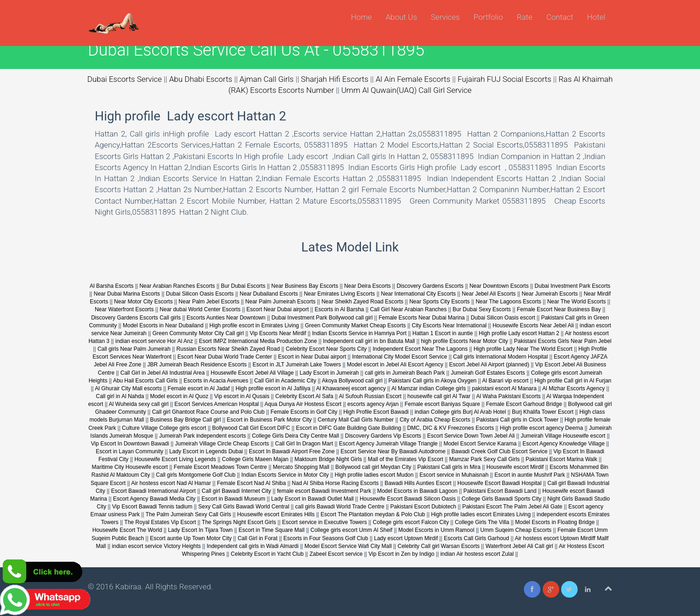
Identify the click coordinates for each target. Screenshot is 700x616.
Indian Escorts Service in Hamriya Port (359, 333)
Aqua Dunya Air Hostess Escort (303, 404)
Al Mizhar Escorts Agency (574, 388)
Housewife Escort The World (127, 530)
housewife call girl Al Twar (439, 396)
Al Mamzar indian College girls (429, 388)
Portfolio (488, 17)
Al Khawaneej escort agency (351, 388)
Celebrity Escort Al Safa (304, 396)
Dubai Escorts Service (125, 79)
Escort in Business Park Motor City (269, 420)
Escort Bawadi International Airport (154, 491)
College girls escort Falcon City (411, 522)
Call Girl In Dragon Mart (304, 444)
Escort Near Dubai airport (278, 309)
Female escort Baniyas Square (442, 404)
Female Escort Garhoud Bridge (524, 404)
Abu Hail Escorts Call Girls (146, 381)
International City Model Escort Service (400, 357)
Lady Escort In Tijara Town (200, 530)
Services (445, 17)
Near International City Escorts (418, 294)
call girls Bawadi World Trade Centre (340, 507)
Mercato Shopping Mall (301, 467)
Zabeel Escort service (336, 554)
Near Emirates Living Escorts (340, 294)
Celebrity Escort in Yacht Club (267, 554)
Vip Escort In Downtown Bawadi (130, 444)
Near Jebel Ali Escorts (489, 294)
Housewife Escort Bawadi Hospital (500, 483)
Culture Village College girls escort (164, 428)
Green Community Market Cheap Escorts (355, 325)
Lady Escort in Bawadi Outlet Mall (313, 499)
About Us (401, 17)
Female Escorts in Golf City (304, 412)
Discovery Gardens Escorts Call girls (136, 318)
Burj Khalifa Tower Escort (543, 412)
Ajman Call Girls (267, 79)
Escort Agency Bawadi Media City (154, 499)
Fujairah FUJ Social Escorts (505, 79)
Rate (524, 17)
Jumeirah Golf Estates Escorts (488, 373)
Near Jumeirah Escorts (550, 294)
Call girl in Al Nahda (120, 396)
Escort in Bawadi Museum (233, 499)
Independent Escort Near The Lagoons (420, 349)
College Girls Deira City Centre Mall (295, 436)
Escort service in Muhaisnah (454, 475)
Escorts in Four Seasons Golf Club (326, 538)
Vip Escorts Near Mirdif (278, 333)
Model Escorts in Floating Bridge (555, 522)
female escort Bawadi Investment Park (324, 491)
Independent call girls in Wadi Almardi (252, 546)
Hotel (596, 17)
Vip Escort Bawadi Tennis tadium (152, 507)
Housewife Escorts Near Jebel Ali (533, 325)
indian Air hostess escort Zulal (477, 554)
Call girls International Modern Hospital (500, 357)
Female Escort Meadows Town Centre (221, 467)
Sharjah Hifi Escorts (335, 79)
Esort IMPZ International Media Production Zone (258, 341)
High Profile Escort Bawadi (376, 412)
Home (361, 17)
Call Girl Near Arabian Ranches (408, 309)
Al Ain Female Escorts (413, 79)
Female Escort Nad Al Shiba (252, 483)
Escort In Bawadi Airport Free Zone (292, 451)
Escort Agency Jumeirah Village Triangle (388, 444)
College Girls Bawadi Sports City (502, 499)
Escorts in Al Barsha (339, 309)
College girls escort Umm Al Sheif (351, 530)
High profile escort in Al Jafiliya (273, 388)
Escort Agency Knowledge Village (564, 444)
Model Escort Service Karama (480, 444)
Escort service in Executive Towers (324, 522)
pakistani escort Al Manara (504, 388)
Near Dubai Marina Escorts (127, 294)
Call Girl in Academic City (285, 381)
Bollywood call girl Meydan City (373, 467)
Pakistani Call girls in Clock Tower (517, 420)
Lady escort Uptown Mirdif (406, 538)
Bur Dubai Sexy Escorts (482, 309)
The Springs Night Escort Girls (239, 522)
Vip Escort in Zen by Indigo (401, 554)
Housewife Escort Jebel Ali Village (252, 373)
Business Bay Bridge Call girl (185, 420)
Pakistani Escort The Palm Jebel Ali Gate (512, 507)
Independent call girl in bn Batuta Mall (369, 341)
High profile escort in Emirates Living (254, 325)
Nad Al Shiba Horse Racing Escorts (336, 483)
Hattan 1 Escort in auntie (444, 333)
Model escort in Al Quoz (179, 396)
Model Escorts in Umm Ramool (436, 530)
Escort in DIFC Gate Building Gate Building (348, 428)
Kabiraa (129, 587)
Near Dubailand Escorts (269, 294)
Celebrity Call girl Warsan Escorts (439, 546)
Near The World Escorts (577, 302)
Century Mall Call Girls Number (356, 420)
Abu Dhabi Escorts (201, 79)
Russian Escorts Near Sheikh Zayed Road (228, 349)
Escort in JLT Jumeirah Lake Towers (297, 365)
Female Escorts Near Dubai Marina (422, 318)
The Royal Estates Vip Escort (160, 522)
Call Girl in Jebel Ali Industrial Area (163, 373)
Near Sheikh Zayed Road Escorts (362, 302)
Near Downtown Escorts (499, 286)
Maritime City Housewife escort (130, 467)
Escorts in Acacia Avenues (216, 381)
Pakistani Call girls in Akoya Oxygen (433, 381)
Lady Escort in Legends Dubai (206, 451)
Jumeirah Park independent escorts (203, 436)
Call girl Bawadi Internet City (237, 491)
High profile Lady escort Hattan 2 (519, 333)
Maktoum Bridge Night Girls (328, 459)
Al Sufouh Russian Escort (370, 396)
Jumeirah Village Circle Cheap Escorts (222, 444)
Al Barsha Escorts (112, 286)
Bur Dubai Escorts (243, 286)
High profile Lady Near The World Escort (523, 349)
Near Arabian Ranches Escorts (177, 286)
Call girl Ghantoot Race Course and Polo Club (208, 412)
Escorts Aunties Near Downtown (226, 318)
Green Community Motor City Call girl (198, 333)
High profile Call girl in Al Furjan (573, 381)
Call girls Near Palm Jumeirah (134, 349)
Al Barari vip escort (505, 381)
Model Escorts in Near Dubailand (163, 325)
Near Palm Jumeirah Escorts (280, 302)
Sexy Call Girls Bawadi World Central (244, 507)
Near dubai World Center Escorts (200, 309)
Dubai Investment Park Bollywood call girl (322, 318)
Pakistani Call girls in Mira (449, 467)
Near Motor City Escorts (143, 302)
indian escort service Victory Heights (156, 546)
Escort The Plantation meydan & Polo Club (374, 514)
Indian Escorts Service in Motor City (285, 475)
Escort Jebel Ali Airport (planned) (489, 365)
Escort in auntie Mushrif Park (530, 475)
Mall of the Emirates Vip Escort (406, 459)
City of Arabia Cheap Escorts (435, 420)
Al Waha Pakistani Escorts (508, 396)
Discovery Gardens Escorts (430, 286)
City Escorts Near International (449, 325)
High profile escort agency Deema (542, 428)
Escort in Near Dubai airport (312, 357)
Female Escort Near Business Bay (559, 309)
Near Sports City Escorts (439, 302)
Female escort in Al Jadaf (199, 388)
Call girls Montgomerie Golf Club (196, 475)
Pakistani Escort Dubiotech (423, 507)
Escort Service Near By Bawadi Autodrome (393, 451)
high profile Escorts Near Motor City (464, 341)
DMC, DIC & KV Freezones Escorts (450, 428)
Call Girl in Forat (258, 538)
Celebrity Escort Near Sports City (326, 349)
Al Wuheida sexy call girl (139, 404)
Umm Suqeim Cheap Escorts (516, 530)
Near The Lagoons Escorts (508, 302)
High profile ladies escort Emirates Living (481, 514)
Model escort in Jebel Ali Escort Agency (395, 365)
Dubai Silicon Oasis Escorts (200, 294)
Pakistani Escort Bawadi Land (500, 491)
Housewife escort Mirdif (515, 467)
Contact (560, 17)
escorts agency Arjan (373, 404)
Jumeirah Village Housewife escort (563, 436)
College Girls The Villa (482, 522)
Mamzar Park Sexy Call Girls (485, 459)
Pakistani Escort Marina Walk (562, 459)
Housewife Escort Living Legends (175, 459)
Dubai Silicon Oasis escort (503, 318)
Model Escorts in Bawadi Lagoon (417, 491)
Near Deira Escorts (367, 286)
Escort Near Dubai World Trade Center (225, 357)
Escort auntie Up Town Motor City (191, 538)
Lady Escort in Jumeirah (330, 373)
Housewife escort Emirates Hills (276, 514)
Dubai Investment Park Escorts (572, 286)
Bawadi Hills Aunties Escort (418, 483)
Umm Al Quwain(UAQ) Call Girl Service (406, 90)
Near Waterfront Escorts (124, 309)
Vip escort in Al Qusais (242, 396)
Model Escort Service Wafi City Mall (348, 546)
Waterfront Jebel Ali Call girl (519, 546)
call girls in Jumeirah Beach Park (405, 373)
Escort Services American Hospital (216, 404)
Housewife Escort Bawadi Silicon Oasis (408, 499)
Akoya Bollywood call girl (352, 381)
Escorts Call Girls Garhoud (476, 538)
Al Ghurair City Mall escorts (128, 388)
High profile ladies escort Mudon (374, 475)
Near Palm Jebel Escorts (209, 302)
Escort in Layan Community (129, 451)
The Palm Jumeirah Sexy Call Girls (188, 514)
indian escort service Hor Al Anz (154, 341)
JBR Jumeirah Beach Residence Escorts (198, 365)
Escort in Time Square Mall (272, 530)
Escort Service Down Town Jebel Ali (471, 436)
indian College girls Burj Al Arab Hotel (461, 412)
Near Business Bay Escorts (306, 286)
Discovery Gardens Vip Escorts (383, 436)
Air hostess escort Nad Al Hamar (171, 483)
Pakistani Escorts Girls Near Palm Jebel (562, 341)
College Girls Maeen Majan (255, 459)
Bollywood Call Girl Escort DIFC (251, 428)
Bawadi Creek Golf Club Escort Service (500, 451)
